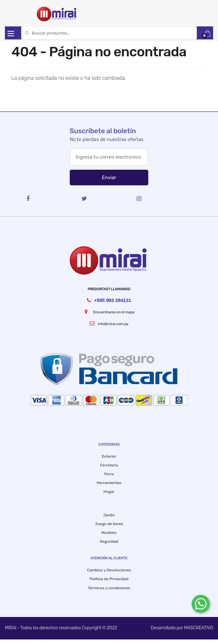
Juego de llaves (109, 524)
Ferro (109, 474)
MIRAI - (13, 628)
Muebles (109, 533)
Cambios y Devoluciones (109, 570)
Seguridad (109, 541)
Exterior (109, 456)
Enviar (109, 178)
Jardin (109, 515)
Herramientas (109, 483)
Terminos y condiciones (109, 588)
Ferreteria (109, 465)
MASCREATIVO (199, 628)
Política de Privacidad (109, 579)
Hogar (109, 492)
